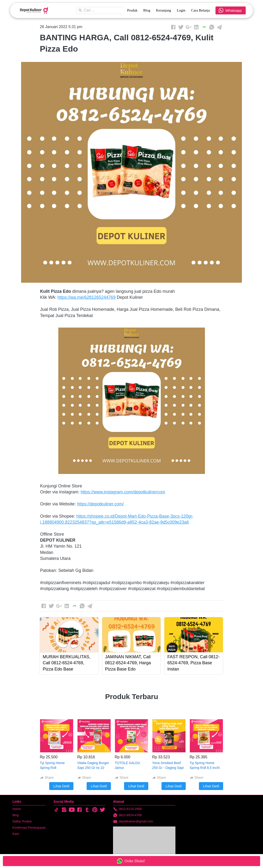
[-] (56, 810)
